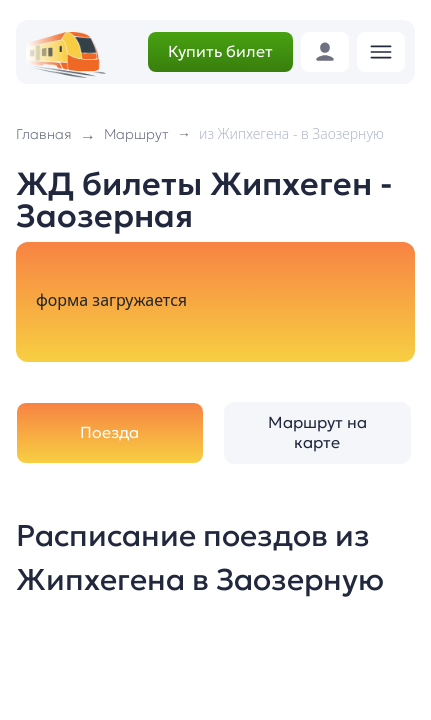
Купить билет (220, 51)
